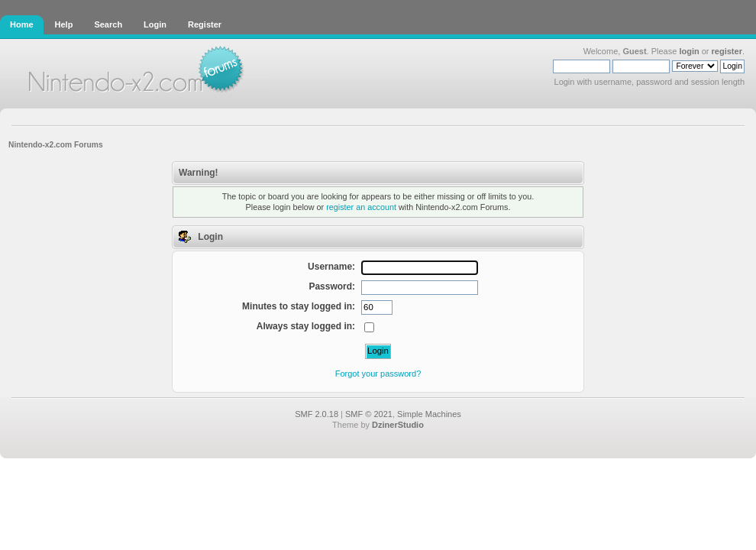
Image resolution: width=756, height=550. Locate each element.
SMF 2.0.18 (317, 414)
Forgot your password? (378, 374)
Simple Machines (429, 414)
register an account (361, 207)
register (727, 51)
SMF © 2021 (369, 414)
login (689, 51)
